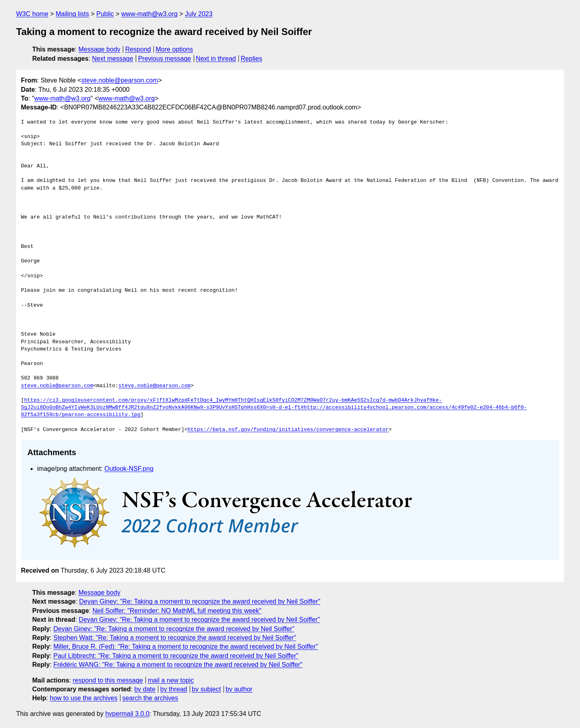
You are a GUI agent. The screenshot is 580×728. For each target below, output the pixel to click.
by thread (174, 689)
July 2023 (199, 14)
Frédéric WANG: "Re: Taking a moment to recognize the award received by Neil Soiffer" (178, 665)
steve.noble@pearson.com (120, 80)
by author (239, 689)
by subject (206, 689)
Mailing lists (72, 14)
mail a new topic (171, 680)
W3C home (32, 14)
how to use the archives (84, 698)
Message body (99, 49)
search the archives (150, 698)
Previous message (165, 59)
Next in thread (216, 59)
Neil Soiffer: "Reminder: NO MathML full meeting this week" (177, 611)
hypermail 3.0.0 (127, 714)
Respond (138, 49)
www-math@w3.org (149, 14)
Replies (252, 59)
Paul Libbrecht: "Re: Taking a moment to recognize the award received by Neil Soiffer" (176, 656)
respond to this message (108, 680)
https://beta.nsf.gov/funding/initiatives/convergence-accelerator (288, 430)
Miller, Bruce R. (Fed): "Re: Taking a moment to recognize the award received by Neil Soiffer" (185, 647)
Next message (113, 59)
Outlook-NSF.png (129, 469)
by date (145, 689)
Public (105, 14)
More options (175, 49)
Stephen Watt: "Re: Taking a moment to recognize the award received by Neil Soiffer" (174, 638)
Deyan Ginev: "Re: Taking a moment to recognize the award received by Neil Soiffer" (200, 601)
